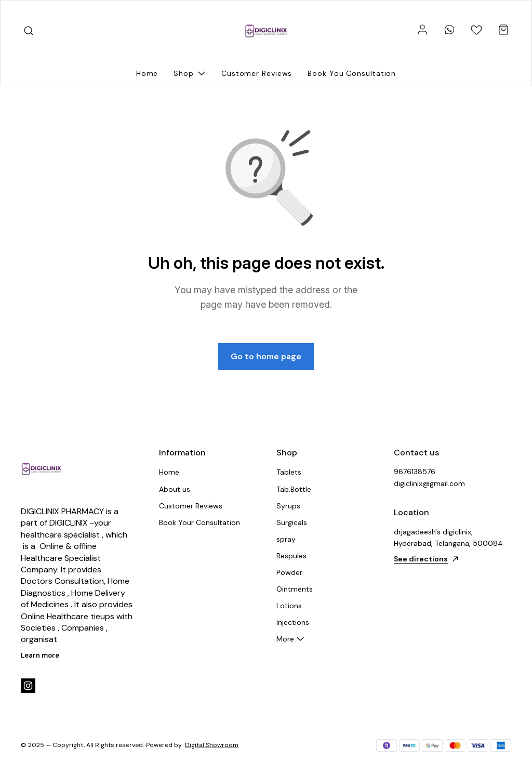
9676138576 (415, 472)
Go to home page (266, 356)
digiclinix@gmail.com (429, 483)
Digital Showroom (212, 745)
